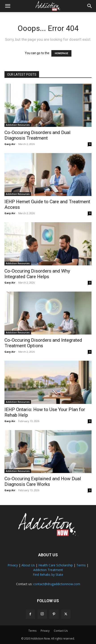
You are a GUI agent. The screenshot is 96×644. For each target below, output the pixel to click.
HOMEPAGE (61, 53)
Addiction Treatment (48, 570)
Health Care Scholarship (56, 565)
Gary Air (10, 144)
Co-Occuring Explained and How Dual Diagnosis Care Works (43, 481)
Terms (81, 565)
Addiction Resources (18, 125)
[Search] (90, 6)
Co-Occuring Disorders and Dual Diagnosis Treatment (38, 135)
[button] (8, 6)
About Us (28, 565)
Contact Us (61, 631)
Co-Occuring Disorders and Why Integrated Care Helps (37, 274)
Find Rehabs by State (48, 575)
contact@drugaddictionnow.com (57, 584)
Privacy (13, 565)
